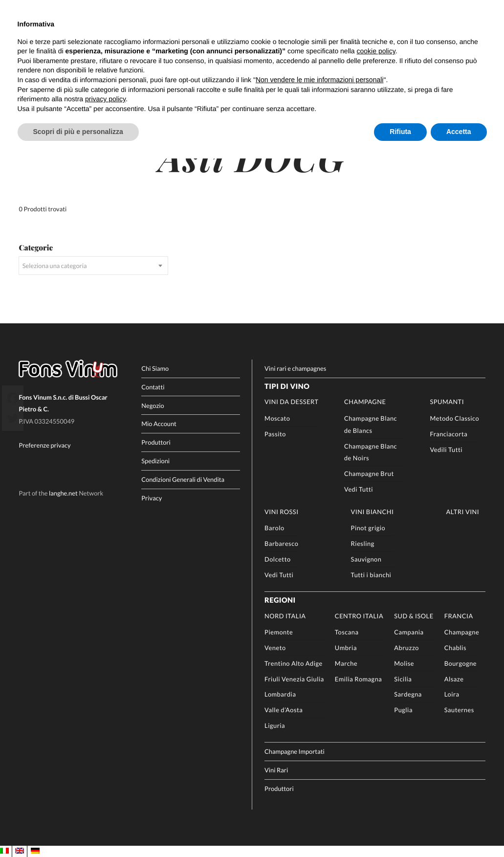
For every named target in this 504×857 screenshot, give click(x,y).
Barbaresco (281, 543)
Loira (452, 694)
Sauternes (459, 709)
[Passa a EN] (20, 851)
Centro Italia (359, 615)
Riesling (363, 543)
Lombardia (280, 694)
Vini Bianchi (373, 511)
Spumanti (447, 401)
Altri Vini (462, 511)
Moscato (277, 418)
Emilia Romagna (358, 678)
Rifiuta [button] (400, 132)
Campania (409, 631)
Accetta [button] (459, 132)
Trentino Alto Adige (294, 663)
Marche (346, 663)
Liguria (275, 724)
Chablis (455, 647)
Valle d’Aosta (284, 709)
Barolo (274, 527)
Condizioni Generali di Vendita (183, 479)
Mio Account (159, 423)
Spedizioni (155, 460)
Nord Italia (285, 615)
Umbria (346, 647)
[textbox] (93, 265)
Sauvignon (366, 559)
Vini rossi (282, 511)
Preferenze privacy (44, 445)
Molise (404, 663)
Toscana (347, 631)
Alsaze (454, 678)
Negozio (153, 405)
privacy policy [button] (105, 99)
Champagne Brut (369, 473)
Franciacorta (449, 433)
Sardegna (408, 694)
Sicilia (403, 678)
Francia (459, 615)
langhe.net (63, 493)
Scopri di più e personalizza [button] (78, 132)
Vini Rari (276, 769)
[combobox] (93, 265)
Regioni (280, 600)
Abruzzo (406, 647)
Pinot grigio (368, 527)
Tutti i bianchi (371, 574)
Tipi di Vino (287, 386)
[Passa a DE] (35, 851)
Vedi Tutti (359, 488)
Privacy (152, 497)
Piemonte (279, 631)
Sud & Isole (414, 615)
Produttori (156, 442)
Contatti (153, 386)
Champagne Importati (295, 751)
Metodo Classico (454, 418)
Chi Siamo (155, 368)
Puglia (403, 709)
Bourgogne (460, 663)
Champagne (365, 401)
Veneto (275, 647)
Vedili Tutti (446, 449)
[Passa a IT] (4, 851)
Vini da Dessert (292, 401)
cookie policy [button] (376, 51)
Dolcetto (278, 559)
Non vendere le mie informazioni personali (319, 80)
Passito (275, 433)
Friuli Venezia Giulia (294, 678)
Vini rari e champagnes (295, 368)
